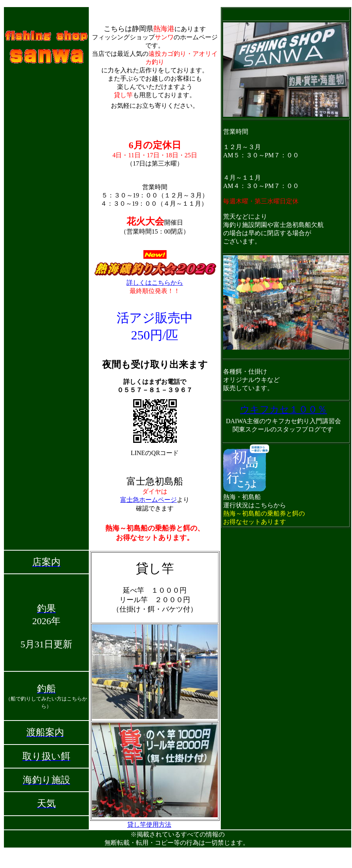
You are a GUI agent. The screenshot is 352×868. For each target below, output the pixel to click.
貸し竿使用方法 (149, 825)
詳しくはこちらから (155, 283)
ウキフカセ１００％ (283, 409)
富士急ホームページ (148, 500)
